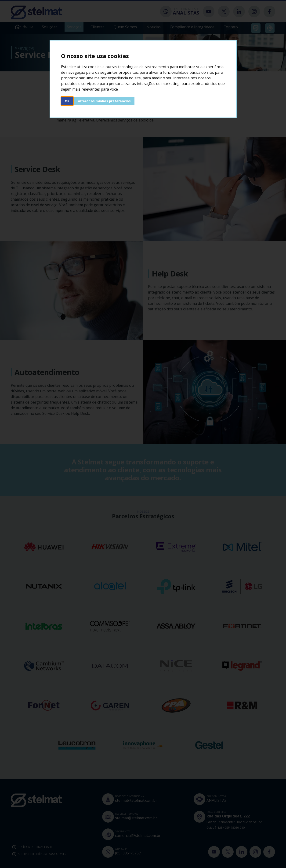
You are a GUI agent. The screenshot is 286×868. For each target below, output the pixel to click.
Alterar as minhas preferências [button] (104, 101)
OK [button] (67, 101)
